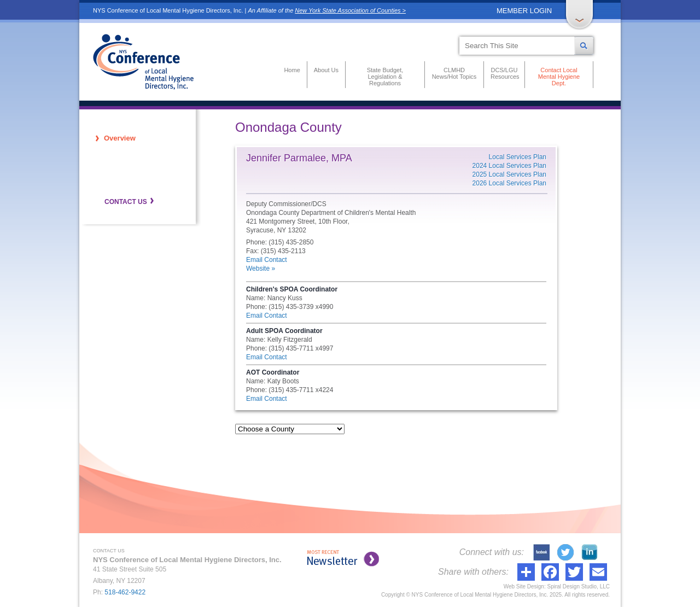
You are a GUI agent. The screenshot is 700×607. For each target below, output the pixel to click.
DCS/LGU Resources (504, 73)
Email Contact (267, 260)
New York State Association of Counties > (350, 10)
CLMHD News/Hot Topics (454, 73)
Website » (261, 269)
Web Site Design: (525, 586)
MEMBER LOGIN (524, 11)
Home (292, 70)
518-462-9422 (125, 592)
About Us (326, 70)
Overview (120, 138)
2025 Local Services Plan (509, 174)
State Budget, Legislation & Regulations (385, 77)
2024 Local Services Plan (509, 166)
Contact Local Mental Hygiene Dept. (559, 77)
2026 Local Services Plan (509, 183)
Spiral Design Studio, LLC (578, 586)
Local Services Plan (518, 157)
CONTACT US (126, 202)
